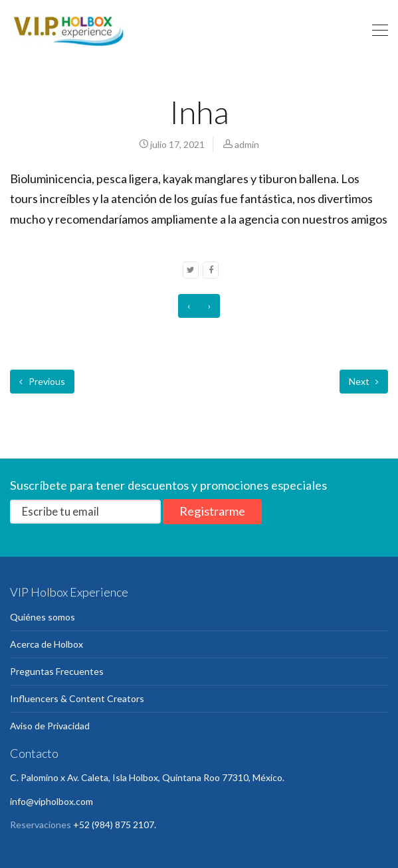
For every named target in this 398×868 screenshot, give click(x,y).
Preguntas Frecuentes (57, 671)
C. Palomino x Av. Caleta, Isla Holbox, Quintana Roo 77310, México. (147, 777)
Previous (42, 381)
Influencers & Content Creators (77, 698)
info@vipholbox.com (51, 801)
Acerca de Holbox (47, 644)
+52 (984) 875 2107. (115, 825)
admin (247, 144)
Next (364, 381)
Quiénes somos (43, 617)
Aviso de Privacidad (50, 726)
